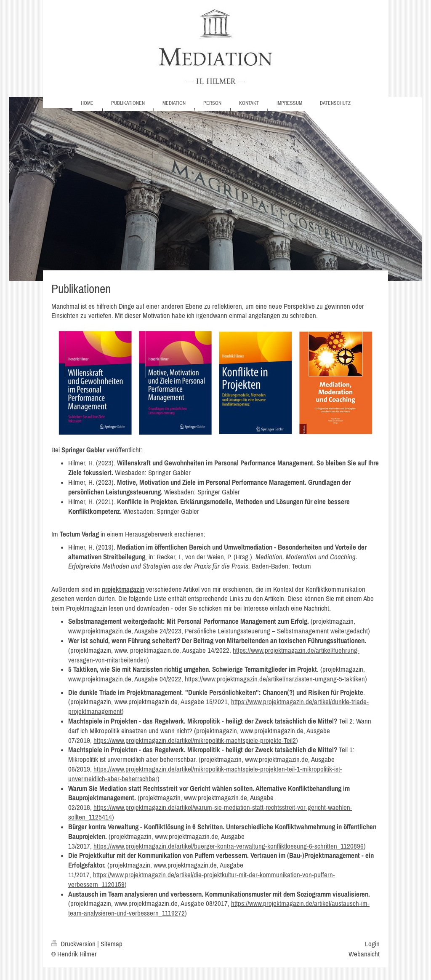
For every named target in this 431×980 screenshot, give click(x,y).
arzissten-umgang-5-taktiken (327, 679)
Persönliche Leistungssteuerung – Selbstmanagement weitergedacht (276, 631)
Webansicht (364, 954)
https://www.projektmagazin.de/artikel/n (237, 679)
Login (372, 944)
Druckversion (74, 944)
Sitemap (112, 944)
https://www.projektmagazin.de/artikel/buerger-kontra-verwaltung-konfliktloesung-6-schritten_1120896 (229, 846)
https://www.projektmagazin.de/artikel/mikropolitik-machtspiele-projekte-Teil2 (195, 740)
